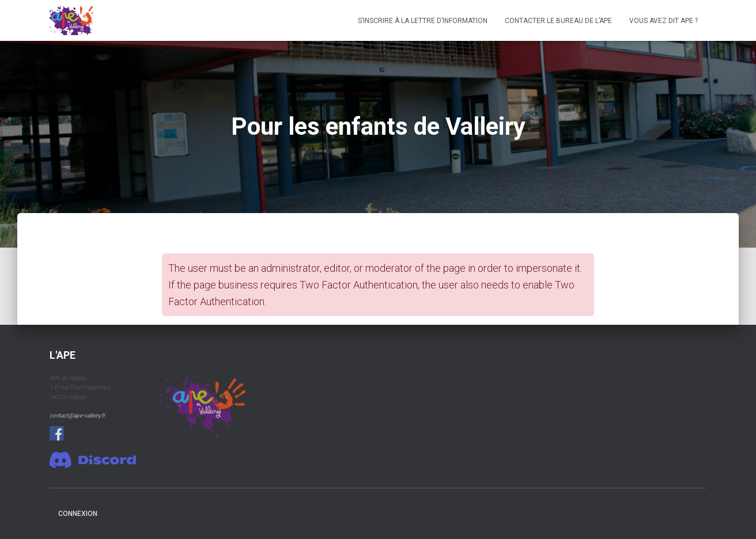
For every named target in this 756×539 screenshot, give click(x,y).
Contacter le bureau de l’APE (558, 21)
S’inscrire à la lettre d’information (423, 21)
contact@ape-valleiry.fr (77, 415)
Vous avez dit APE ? (664, 21)
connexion (78, 514)
